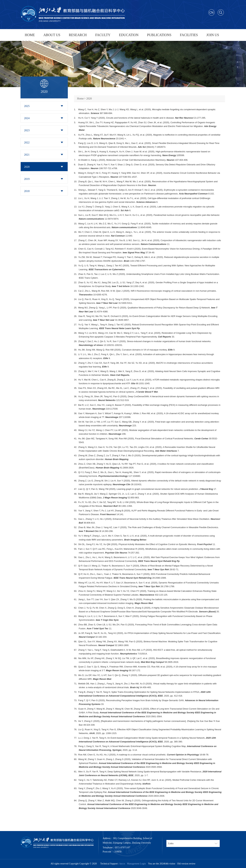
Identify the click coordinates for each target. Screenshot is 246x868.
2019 (27, 179)
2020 (27, 167)
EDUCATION (129, 35)
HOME (30, 35)
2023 (27, 130)
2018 (27, 191)
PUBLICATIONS (159, 35)
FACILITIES (189, 35)
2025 (27, 106)
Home (80, 98)
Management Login (136, 864)
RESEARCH (78, 35)
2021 (27, 155)
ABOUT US (52, 35)
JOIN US (213, 35)
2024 (27, 118)
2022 (27, 142)
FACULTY (103, 35)
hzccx (122, 864)
